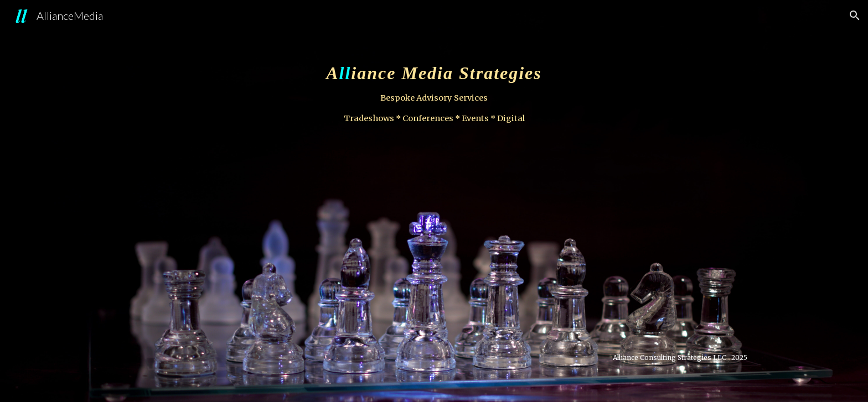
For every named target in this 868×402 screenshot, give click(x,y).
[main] (434, 201)
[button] (855, 15)
